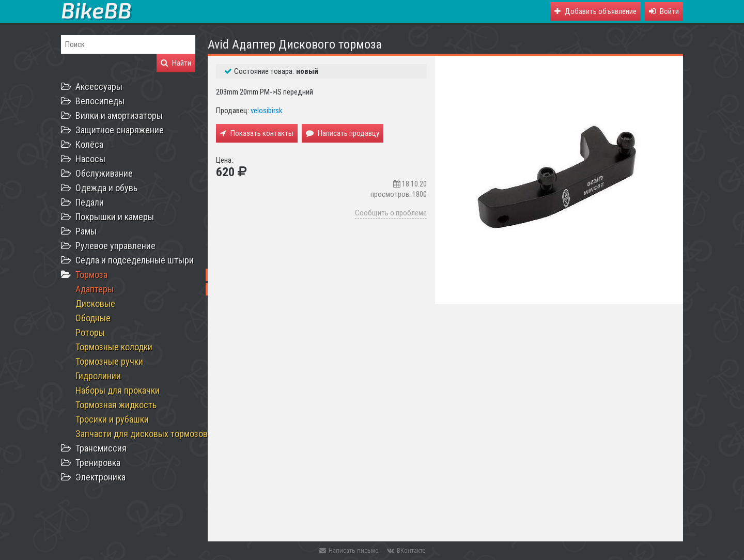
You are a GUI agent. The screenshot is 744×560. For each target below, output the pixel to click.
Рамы (86, 231)
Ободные (93, 318)
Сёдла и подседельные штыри (135, 260)
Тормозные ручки (109, 361)
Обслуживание (104, 173)
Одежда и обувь (106, 188)
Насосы (90, 159)
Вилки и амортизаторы (119, 115)
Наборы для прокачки (118, 390)
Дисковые (95, 304)
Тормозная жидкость (116, 405)
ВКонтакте (406, 550)
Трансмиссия (101, 448)
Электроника (100, 477)
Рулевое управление (115, 246)
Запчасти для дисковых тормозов (142, 434)
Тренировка (98, 463)
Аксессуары (99, 87)
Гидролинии (98, 376)
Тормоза (91, 275)
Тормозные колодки (114, 347)
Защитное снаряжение (120, 130)
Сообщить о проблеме (391, 213)
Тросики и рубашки (112, 419)
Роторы (90, 332)
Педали (90, 202)
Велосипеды (100, 101)
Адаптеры (95, 289)
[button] (664, 11)
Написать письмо (349, 550)
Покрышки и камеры (115, 217)
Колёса (89, 144)
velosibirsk (267, 111)
